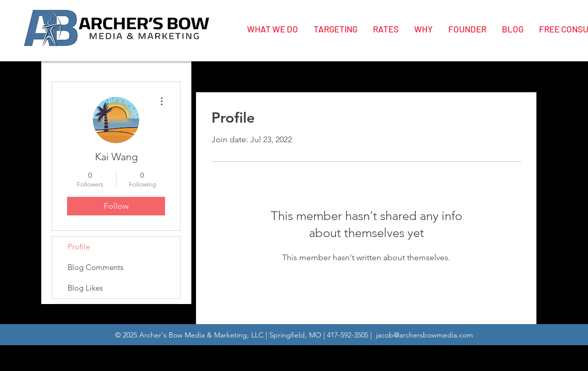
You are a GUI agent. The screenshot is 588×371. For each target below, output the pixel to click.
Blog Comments (95, 267)
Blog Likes (85, 288)
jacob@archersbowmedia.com (424, 335)
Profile (79, 247)
